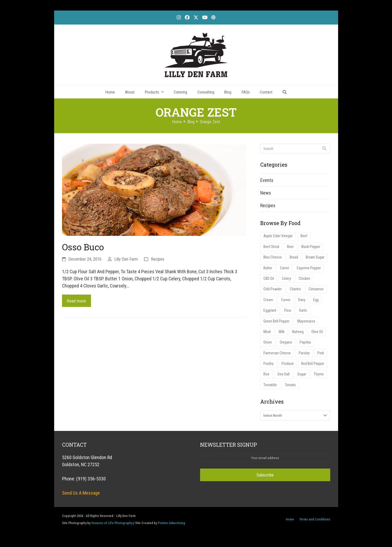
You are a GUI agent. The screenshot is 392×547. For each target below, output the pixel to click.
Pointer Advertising (171, 528)
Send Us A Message (81, 498)
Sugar (303, 379)
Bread (294, 258)
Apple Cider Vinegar (278, 236)
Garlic (304, 313)
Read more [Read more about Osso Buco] (77, 301)
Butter (268, 269)
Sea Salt (284, 379)
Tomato (292, 390)
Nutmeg (299, 335)
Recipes (158, 259)
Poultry (269, 368)
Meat (268, 335)
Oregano (287, 346)
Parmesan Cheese (277, 357)
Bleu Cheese (273, 258)
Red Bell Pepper (314, 368)
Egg (317, 302)
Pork (321, 357)
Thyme (320, 379)
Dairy (302, 302)
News (266, 193)
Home (290, 524)
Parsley (304, 357)
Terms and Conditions (315, 524)
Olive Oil (319, 335)
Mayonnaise (307, 324)
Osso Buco (83, 247)
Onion (268, 346)
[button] (285, 92)
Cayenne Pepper (310, 269)
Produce (289, 368)
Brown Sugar (316, 258)
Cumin (286, 302)
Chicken (305, 280)
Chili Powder (273, 291)
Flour (289, 313)
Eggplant (270, 313)
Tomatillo (271, 390)
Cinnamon (318, 291)
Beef (304, 236)
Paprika (307, 346)
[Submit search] (324, 148)
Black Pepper (312, 247)
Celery (287, 280)
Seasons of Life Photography (112, 528)
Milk (282, 335)
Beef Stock (272, 247)
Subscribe (265, 480)
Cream (269, 302)
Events (267, 180)
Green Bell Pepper (277, 324)
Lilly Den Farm (126, 259)
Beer (291, 247)
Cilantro (296, 291)
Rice (267, 379)
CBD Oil (269, 280)
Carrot (286, 269)
